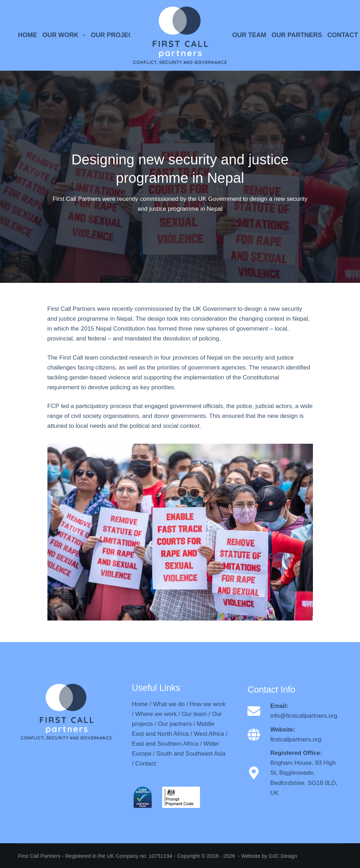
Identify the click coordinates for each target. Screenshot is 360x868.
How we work (208, 704)
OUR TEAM (249, 35)
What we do (169, 704)
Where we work (156, 714)
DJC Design (283, 856)
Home (140, 704)
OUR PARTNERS (297, 35)
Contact (146, 764)
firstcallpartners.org (296, 739)
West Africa (209, 734)
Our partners (175, 724)
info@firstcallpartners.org (304, 716)
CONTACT (343, 35)
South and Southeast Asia (191, 754)
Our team (194, 714)
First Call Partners (39, 856)
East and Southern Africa (165, 744)
